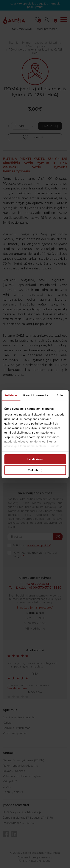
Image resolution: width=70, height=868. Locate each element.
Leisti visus (35, 459)
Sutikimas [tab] (11, 395)
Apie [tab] (60, 395)
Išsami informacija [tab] (36, 395)
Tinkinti (35, 470)
